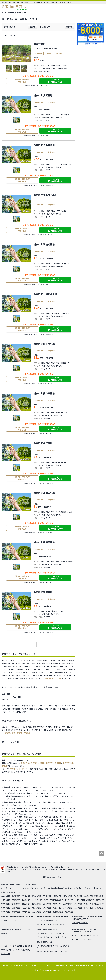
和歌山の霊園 (15, 7)
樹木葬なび (60, 888)
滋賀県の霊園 (47, 904)
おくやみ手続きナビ (8, 950)
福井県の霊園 (79, 900)
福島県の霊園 (68, 896)
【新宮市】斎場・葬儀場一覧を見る (17, 733)
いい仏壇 (4, 933)
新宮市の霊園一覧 (17, 769)
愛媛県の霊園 (78, 908)
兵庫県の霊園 (78, 904)
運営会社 (5, 965)
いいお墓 (55, 867)
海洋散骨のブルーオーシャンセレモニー (85, 935)
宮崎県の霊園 (47, 912)
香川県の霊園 (68, 908)
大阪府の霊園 (68, 904)
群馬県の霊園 (99, 896)
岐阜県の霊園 (5, 904)
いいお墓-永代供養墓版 (30, 888)
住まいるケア (84, 923)
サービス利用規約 (17, 965)
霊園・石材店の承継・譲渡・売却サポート (90, 965)
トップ (4, 13)
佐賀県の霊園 (5, 912)
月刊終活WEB (6, 954)
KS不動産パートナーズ (59, 937)
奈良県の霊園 (88, 904)
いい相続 (39, 921)
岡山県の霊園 (26, 908)
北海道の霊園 (5, 896)
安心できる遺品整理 (58, 933)
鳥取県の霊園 (5, 908)
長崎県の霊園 (16, 912)
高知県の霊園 (88, 908)
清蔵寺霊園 (25, 763)
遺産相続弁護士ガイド (44, 924)
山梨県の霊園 (90, 900)
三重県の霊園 (37, 904)
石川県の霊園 (69, 900)
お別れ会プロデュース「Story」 (82, 939)
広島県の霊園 (37, 908)
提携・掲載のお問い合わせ (64, 965)
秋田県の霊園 (47, 896)
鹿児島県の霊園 (58, 912)
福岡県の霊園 (99, 908)
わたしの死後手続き (43, 937)
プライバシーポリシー (33, 965)
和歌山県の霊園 (99, 904)
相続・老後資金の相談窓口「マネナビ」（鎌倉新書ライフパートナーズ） (53, 947)
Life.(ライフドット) (15, 888)
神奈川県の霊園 (37, 900)
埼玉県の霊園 (5, 900)
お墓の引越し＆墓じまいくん (11, 892)
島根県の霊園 (16, 908)
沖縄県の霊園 (69, 912)
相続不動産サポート (43, 933)
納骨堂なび (69, 888)
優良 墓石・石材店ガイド (93, 888)
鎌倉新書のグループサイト (53, 877)
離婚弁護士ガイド (58, 924)
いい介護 (75, 923)
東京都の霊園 (26, 900)
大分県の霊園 (37, 912)
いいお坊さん (13, 921)
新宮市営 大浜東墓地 (54, 763)
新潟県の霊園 (48, 900)
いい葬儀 (4, 921)
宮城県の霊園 (37, 896)
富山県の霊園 (59, 900)
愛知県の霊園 (26, 904)
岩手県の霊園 (26, 896)
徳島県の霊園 (57, 908)
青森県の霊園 (16, 896)
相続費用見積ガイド (51, 921)
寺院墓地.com (79, 888)
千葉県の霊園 (16, 900)
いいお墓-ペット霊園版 (47, 888)
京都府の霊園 (57, 904)
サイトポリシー (48, 965)
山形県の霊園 (57, 896)
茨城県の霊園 (78, 896)
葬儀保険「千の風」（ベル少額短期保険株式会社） (53, 951)
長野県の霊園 (100, 900)
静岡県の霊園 (16, 904)
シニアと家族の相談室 (23, 950)
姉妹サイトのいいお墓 (53, 678)
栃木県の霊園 (88, 896)
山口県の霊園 (47, 908)
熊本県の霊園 (26, 912)
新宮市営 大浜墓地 (38, 763)
